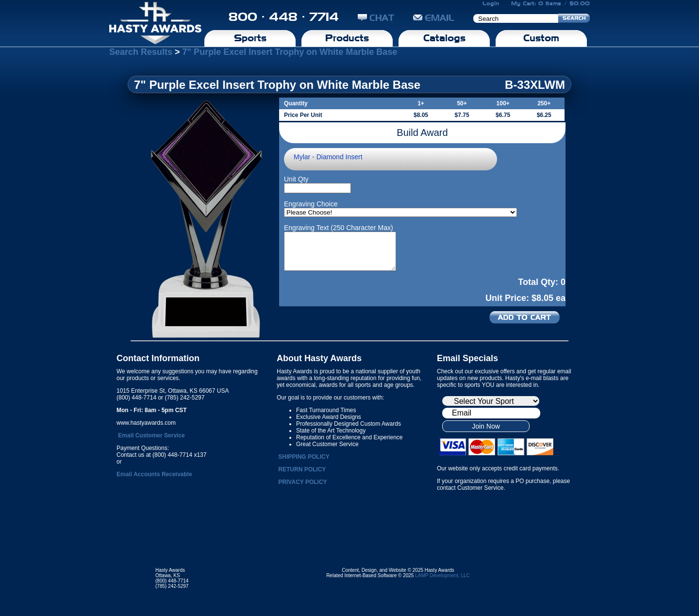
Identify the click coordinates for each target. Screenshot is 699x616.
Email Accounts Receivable (154, 474)
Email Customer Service (151, 435)
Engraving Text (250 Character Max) (339, 228)
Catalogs (444, 38)
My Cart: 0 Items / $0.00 (550, 3)
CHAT (376, 18)
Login (491, 3)
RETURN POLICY (302, 469)
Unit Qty (296, 179)
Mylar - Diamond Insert (328, 157)
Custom (541, 38)
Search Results (141, 52)
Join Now (486, 426)
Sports (250, 38)
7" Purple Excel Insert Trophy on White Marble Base (290, 52)
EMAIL (434, 18)
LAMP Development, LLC (442, 575)
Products (347, 38)
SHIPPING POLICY (304, 457)
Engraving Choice (311, 204)
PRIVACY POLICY (302, 482)
